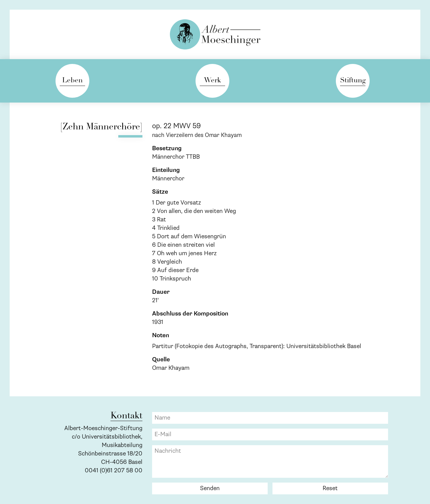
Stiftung (353, 81)
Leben (72, 81)
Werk (212, 81)
